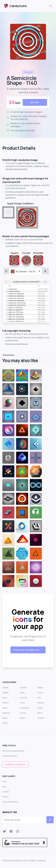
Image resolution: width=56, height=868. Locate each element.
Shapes (5, 693)
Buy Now (35, 102)
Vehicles (41, 703)
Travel (5, 723)
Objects (40, 688)
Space (5, 718)
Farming (23, 698)
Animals (23, 688)
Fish (39, 698)
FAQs (4, 782)
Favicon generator (10, 756)
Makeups (6, 713)
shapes (28, 72)
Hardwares (24, 708)
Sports (22, 718)
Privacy (5, 797)
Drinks (40, 693)
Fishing (23, 713)
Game (5, 708)
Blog (4, 787)
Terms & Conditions (10, 802)
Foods (22, 693)
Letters (40, 708)
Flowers (5, 703)
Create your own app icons (28, 650)
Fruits (22, 703)
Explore (5, 688)
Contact (6, 792)
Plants (40, 713)
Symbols (41, 718)
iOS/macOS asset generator (14, 751)
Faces (5, 698)
